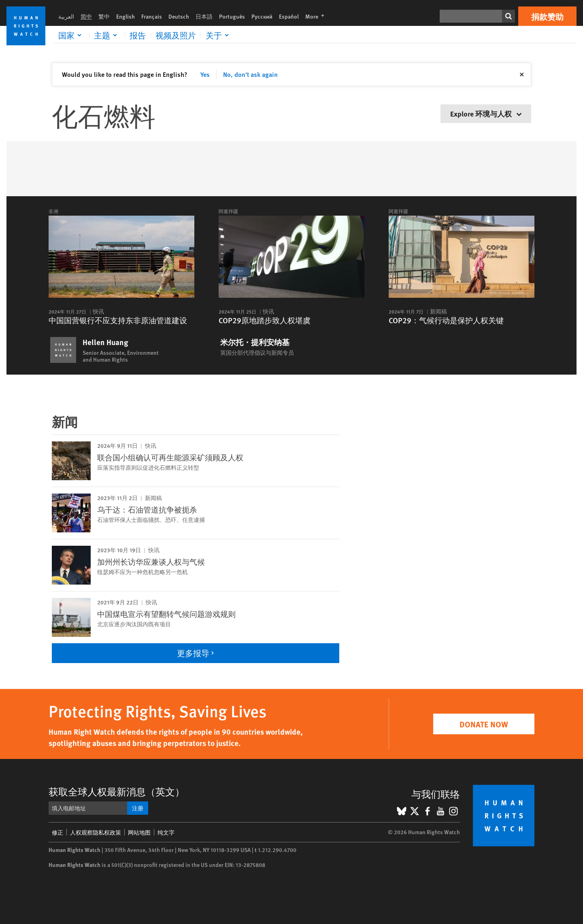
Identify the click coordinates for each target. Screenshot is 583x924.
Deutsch (179, 16)
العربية (66, 16)
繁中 (104, 16)
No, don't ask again (250, 74)
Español (289, 16)
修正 (57, 832)
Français (152, 16)
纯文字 (166, 832)
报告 (138, 35)
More (317, 16)
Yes (205, 74)
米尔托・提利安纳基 (255, 342)
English (126, 16)
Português (232, 16)
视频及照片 (176, 35)
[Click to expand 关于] (219, 35)
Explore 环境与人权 (486, 113)
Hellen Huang (105, 342)
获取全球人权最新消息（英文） (117, 791)
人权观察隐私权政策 (96, 832)
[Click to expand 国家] (71, 35)
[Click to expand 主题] (107, 35)
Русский (262, 16)
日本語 (204, 16)
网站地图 (139, 832)
